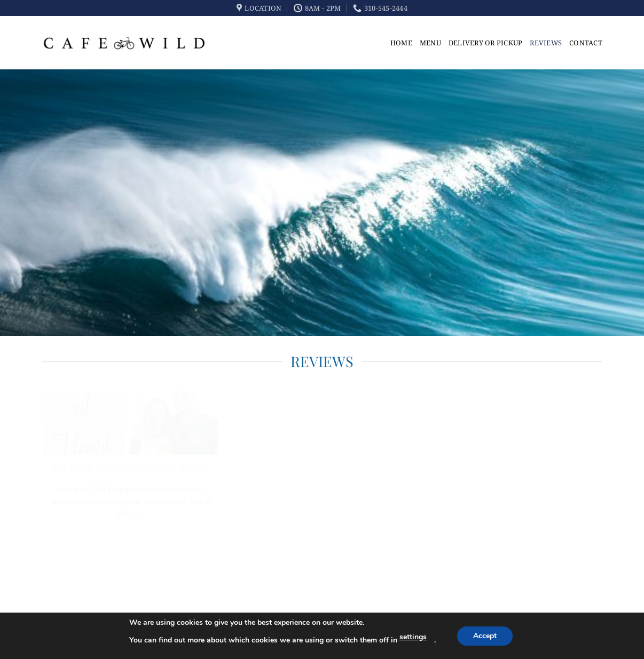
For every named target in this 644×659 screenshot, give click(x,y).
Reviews (546, 43)
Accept (485, 636)
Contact (586, 43)
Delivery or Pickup (486, 43)
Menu (430, 43)
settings (413, 637)
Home (401, 43)
